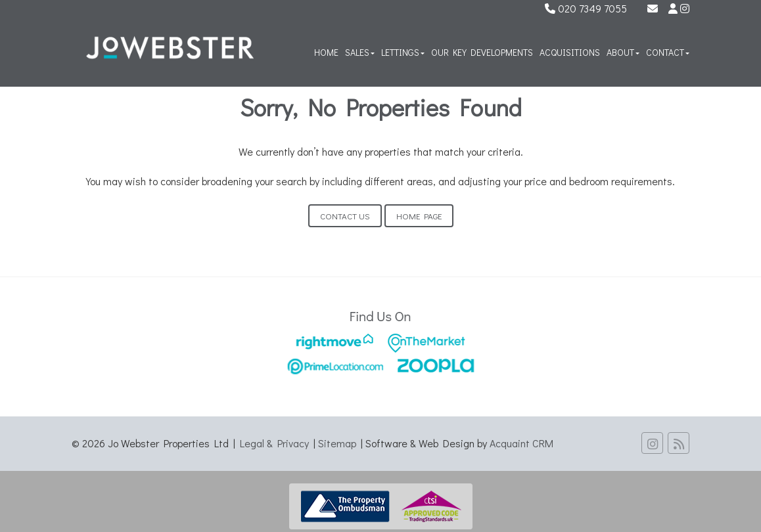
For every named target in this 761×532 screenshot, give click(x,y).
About (623, 52)
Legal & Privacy (274, 443)
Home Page (419, 216)
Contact (668, 52)
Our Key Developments (482, 52)
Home (326, 52)
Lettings (403, 52)
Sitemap (337, 443)
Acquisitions (570, 52)
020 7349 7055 (586, 8)
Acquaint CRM (521, 443)
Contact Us (345, 216)
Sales (360, 52)
